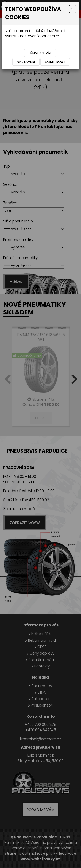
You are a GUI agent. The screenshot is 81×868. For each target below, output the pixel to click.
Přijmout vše (40, 53)
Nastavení (26, 62)
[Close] (72, 9)
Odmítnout (55, 62)
